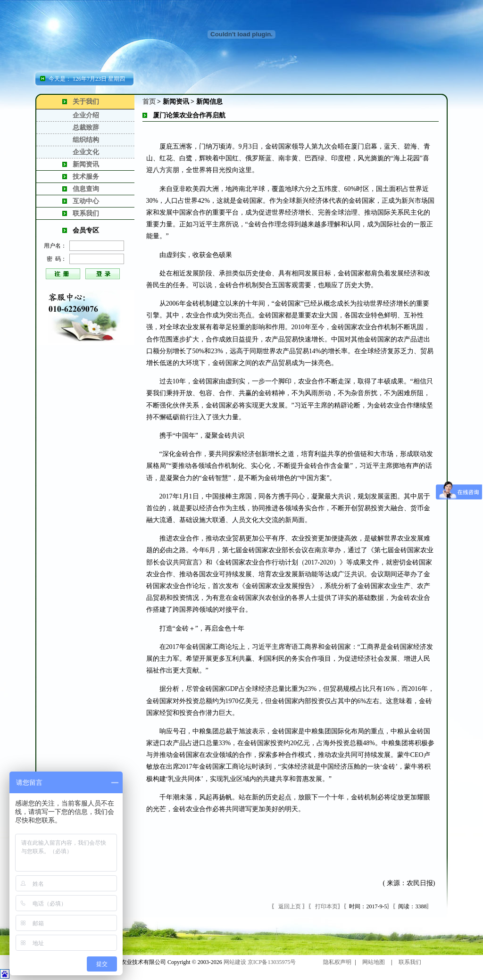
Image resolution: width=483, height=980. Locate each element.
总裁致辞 (86, 128)
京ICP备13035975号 (272, 962)
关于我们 (86, 102)
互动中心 (86, 201)
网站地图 (374, 962)
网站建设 (235, 962)
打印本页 (326, 906)
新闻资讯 (86, 164)
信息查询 (86, 189)
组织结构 (86, 140)
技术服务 (86, 177)
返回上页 (290, 906)
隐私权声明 (337, 962)
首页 (149, 102)
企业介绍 (86, 115)
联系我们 (86, 213)
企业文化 (86, 152)
